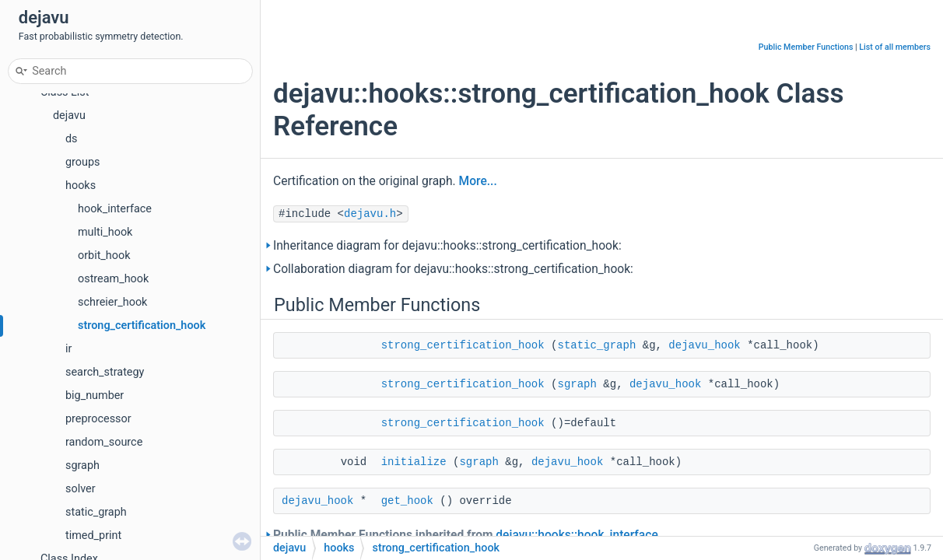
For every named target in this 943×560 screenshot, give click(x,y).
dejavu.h (370, 214)
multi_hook (105, 232)
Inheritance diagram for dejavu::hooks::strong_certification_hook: (447, 246)
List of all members (895, 47)
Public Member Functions (806, 47)
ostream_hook (113, 279)
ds (72, 139)
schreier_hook (112, 302)
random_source (104, 442)
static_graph (96, 512)
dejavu (69, 115)
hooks (81, 185)
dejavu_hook (704, 345)
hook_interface (115, 209)
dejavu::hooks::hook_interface (577, 535)
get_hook (407, 501)
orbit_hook (104, 255)
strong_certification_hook (142, 325)
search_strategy (105, 372)
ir (68, 349)
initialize (414, 462)
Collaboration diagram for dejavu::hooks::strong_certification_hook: (453, 269)
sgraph (82, 465)
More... (478, 181)
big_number (95, 395)
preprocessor (98, 419)
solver (81, 489)
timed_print (93, 535)
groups (82, 162)
